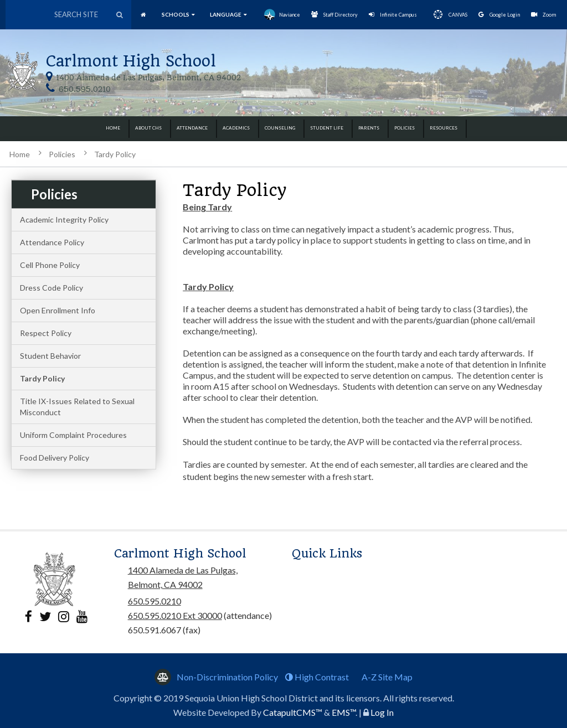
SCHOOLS (178, 14)
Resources (444, 128)
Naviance (282, 14)
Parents (369, 128)
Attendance (192, 128)
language (228, 14)
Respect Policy (46, 333)
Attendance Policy (52, 242)
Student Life (327, 128)
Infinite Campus (393, 15)
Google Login (499, 15)
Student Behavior (50, 356)
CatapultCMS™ (293, 712)
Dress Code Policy (51, 288)
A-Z (387, 677)
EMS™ (344, 712)
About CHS (148, 128)
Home (113, 128)
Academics (236, 128)
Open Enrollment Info (58, 310)
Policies (404, 128)
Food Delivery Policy (55, 458)
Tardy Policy (115, 154)
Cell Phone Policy (50, 265)
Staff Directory (334, 15)
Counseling (280, 128)
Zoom (543, 15)
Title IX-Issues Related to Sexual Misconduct (77, 407)
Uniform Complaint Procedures (73, 435)
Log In (382, 712)
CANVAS (448, 14)
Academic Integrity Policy (64, 220)
